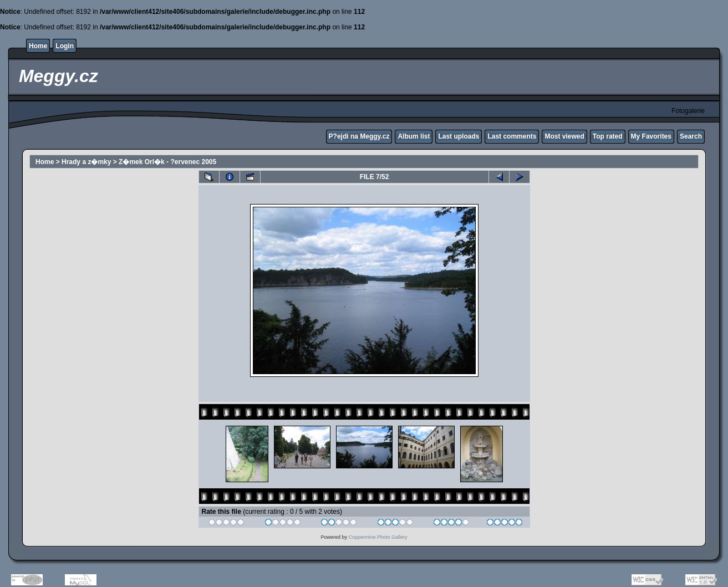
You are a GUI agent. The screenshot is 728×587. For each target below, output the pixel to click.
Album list (414, 136)
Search (691, 136)
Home (38, 46)
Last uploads (459, 136)
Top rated (608, 136)
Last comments (512, 136)
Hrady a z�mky (86, 162)
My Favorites (651, 136)
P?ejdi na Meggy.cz (359, 136)
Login (65, 46)
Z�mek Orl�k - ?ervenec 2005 (167, 162)
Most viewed (564, 136)
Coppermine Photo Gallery (378, 537)
